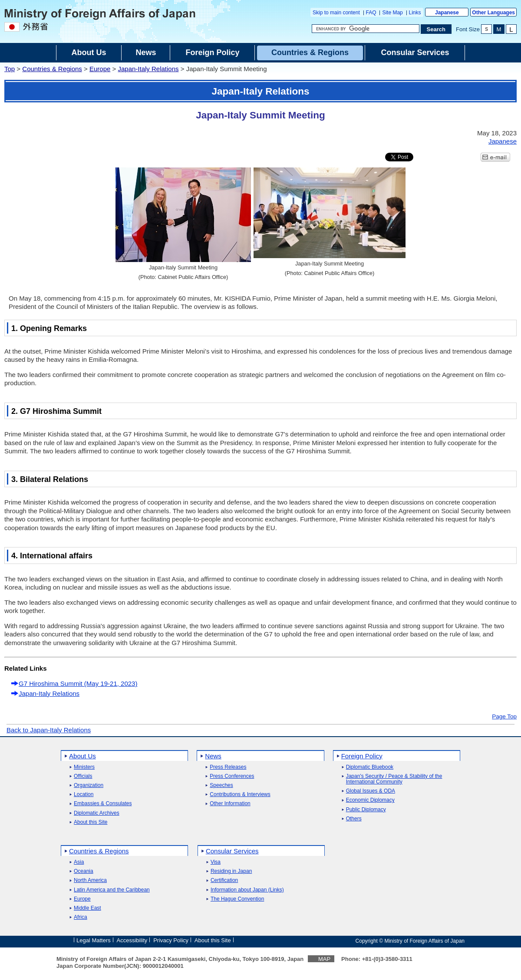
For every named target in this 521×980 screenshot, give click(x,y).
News (213, 756)
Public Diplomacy (366, 810)
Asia (79, 862)
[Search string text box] (366, 29)
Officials (83, 776)
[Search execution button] (436, 29)
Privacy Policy (171, 940)
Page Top (504, 717)
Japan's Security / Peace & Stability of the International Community (394, 779)
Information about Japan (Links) (247, 890)
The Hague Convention (237, 899)
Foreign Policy (362, 756)
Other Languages (493, 13)
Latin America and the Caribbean (112, 890)
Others (354, 819)
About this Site (91, 822)
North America (90, 880)
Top (10, 69)
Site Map (392, 13)
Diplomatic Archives (97, 813)
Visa (216, 862)
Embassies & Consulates (103, 804)
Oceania (84, 871)
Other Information (230, 804)
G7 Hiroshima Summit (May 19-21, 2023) (78, 683)
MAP (324, 959)
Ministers (84, 767)
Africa (81, 917)
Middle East (87, 908)
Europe (100, 69)
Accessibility (132, 940)
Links (415, 13)
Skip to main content (336, 13)
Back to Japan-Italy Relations (49, 730)
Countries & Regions (52, 69)
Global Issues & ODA (371, 791)
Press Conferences (232, 776)
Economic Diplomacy (370, 800)
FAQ (371, 13)
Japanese (447, 13)
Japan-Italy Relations (148, 69)
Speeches (221, 785)
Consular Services (232, 851)
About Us (82, 756)
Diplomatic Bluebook (370, 767)
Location (84, 795)
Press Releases (228, 767)
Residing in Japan (231, 871)
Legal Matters (94, 940)
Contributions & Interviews (240, 795)
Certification (224, 880)
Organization (89, 785)
